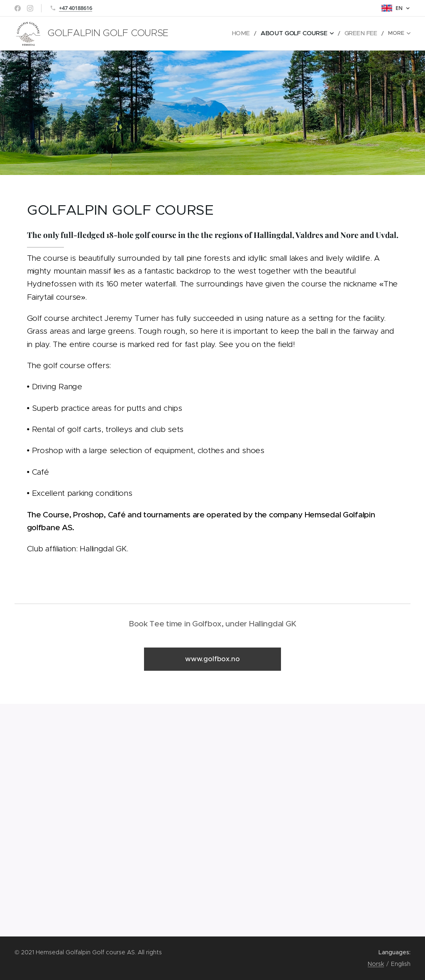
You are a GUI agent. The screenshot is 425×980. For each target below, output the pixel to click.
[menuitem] (242, 34)
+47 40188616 (76, 8)
